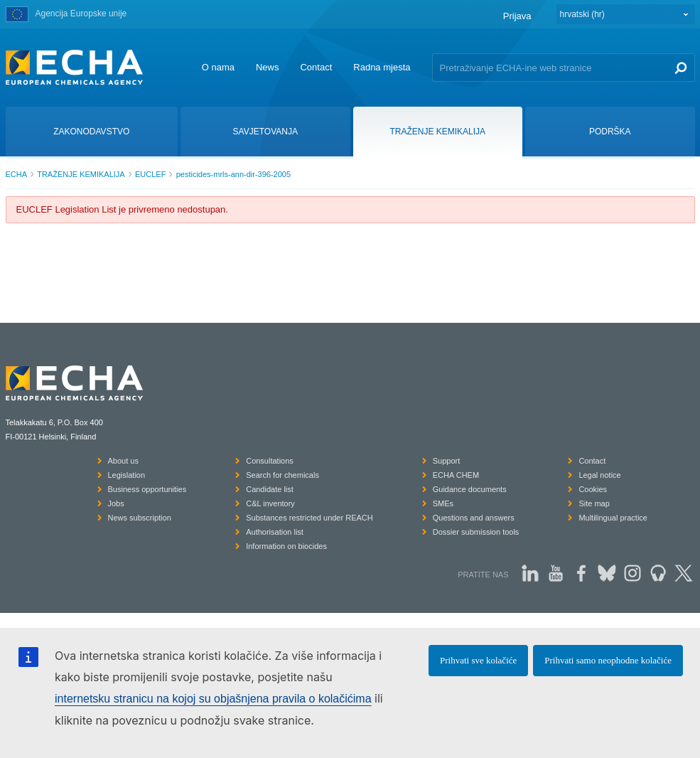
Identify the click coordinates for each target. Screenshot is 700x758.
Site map (594, 503)
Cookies (593, 489)
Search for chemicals (282, 475)
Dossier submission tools (476, 532)
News (268, 67)
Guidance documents (470, 489)
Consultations (270, 461)
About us (123, 461)
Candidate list (270, 489)
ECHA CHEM (456, 475)
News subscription (140, 518)
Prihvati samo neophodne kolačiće (608, 660)
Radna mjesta (382, 67)
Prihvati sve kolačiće (478, 660)
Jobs (116, 503)
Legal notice (599, 475)
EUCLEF (150, 174)
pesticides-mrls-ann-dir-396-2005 (233, 174)
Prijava (517, 16)
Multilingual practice (613, 518)
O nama (218, 67)
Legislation (127, 475)
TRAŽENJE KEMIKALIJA (81, 174)
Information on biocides (286, 546)
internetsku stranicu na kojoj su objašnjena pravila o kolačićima (213, 699)
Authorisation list (275, 532)
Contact (316, 67)
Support (447, 461)
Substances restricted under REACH (309, 518)
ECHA (17, 174)
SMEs (443, 503)
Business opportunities (147, 489)
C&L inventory (270, 503)
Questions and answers (474, 518)
